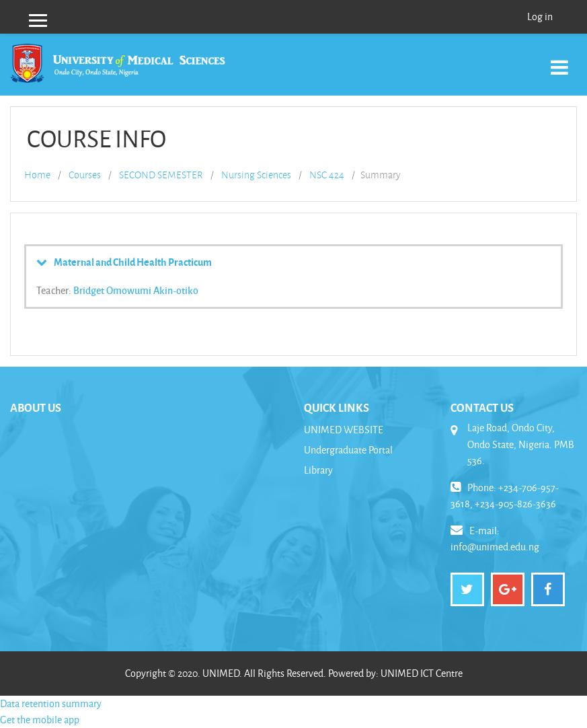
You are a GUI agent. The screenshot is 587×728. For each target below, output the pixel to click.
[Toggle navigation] (559, 60)
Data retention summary (51, 703)
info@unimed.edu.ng (495, 547)
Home (37, 175)
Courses (85, 175)
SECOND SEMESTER (161, 175)
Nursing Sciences (256, 175)
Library (318, 470)
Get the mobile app (40, 720)
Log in (540, 16)
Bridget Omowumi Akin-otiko (136, 290)
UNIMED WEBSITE (344, 430)
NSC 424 (327, 175)
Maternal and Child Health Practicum (133, 262)
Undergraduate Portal (348, 450)
